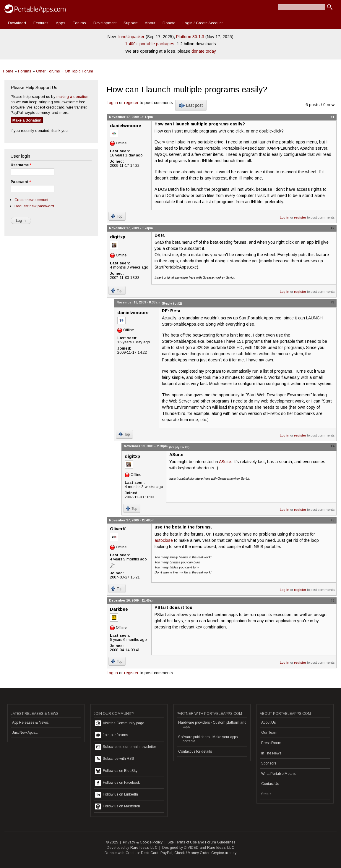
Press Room (271, 743)
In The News (271, 753)
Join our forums (112, 735)
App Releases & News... (31, 722)
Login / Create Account (203, 23)
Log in (112, 103)
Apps (61, 23)
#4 (332, 446)
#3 (332, 302)
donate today (204, 51)
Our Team (269, 733)
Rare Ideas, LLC (144, 848)
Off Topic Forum (79, 71)
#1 (332, 117)
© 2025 (112, 842)
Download (17, 23)
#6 (332, 600)
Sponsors (269, 763)
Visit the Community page (120, 723)
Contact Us (270, 784)
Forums (79, 23)
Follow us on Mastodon (118, 806)
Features (41, 23)
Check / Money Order (192, 853)
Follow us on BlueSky (116, 771)
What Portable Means (278, 774)
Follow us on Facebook (117, 783)
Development (105, 23)
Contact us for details (195, 751)
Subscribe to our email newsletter (126, 747)
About (150, 23)
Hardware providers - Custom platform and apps (212, 725)
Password (21, 182)
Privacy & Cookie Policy (143, 842)
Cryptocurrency (224, 853)
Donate (169, 23)
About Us (268, 722)
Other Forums (48, 71)
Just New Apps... (25, 733)
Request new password (34, 206)
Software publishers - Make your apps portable (208, 739)
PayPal (166, 853)
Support (130, 23)
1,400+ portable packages (150, 44)
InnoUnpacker (131, 37)
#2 (332, 228)
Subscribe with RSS (115, 759)
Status (266, 794)
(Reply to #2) (172, 303)
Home (8, 71)
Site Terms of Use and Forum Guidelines (202, 842)
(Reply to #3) (179, 447)
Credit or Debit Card (142, 853)
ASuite (225, 462)
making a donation (72, 97)
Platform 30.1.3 (190, 37)
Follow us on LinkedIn (117, 795)
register (131, 103)
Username (21, 165)
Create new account (31, 200)
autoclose (164, 540)
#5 (332, 520)
